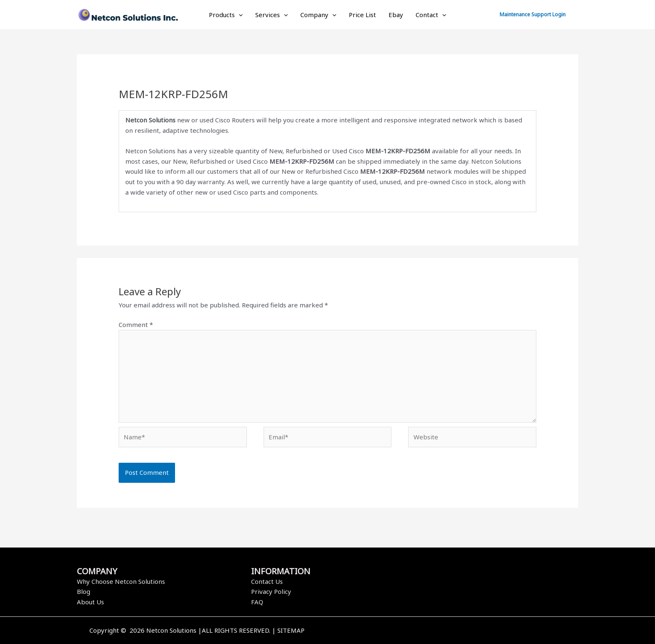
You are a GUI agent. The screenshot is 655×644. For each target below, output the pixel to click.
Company (318, 15)
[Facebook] (446, 631)
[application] (239, 15)
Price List (362, 15)
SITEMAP (291, 630)
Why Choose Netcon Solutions (121, 581)
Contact (431, 15)
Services (272, 15)
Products (226, 15)
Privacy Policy (271, 591)
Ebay (396, 15)
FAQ (257, 602)
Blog (84, 591)
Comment (136, 325)
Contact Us (267, 581)
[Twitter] (458, 631)
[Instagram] (471, 631)
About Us (90, 602)
